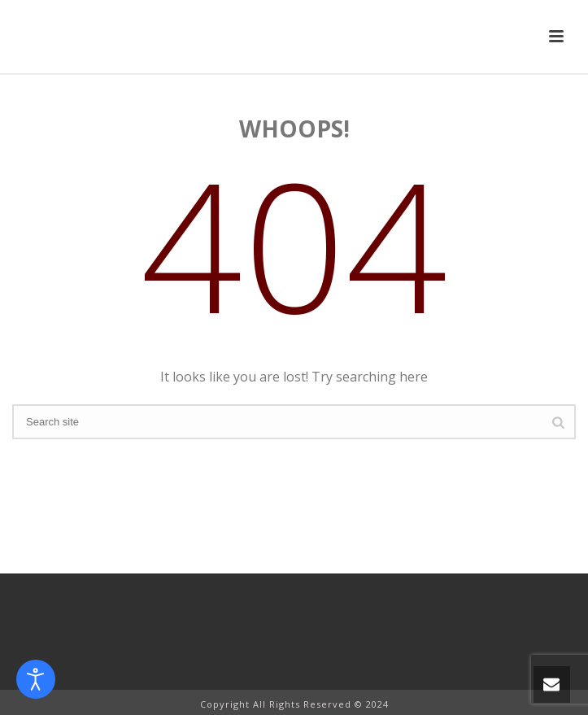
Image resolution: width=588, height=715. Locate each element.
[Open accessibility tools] (36, 679)
